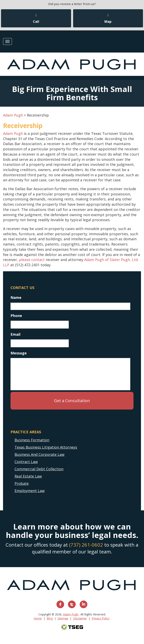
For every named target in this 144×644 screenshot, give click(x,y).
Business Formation (32, 440)
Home (38, 618)
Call (36, 19)
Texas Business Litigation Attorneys (46, 447)
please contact (32, 260)
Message (20, 353)
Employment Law (30, 491)
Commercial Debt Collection (39, 469)
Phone (16, 316)
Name (18, 298)
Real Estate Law (28, 476)
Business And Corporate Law (39, 454)
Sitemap (63, 618)
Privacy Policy (101, 618)
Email (17, 334)
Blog (50, 618)
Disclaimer (80, 618)
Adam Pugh (13, 133)
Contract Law (26, 462)
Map (108, 19)
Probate (22, 483)
